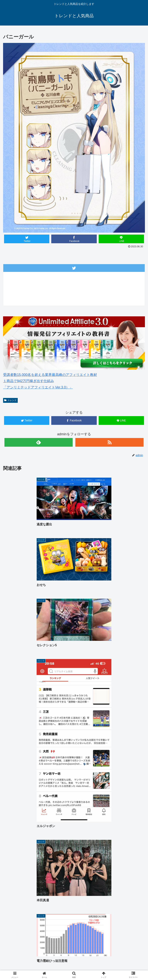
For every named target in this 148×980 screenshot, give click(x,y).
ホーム (27, 957)
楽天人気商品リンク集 (27, 962)
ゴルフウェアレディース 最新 (121, 957)
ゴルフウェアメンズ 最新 (74, 957)
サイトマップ (121, 962)
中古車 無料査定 (74, 962)
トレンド (10, 400)
